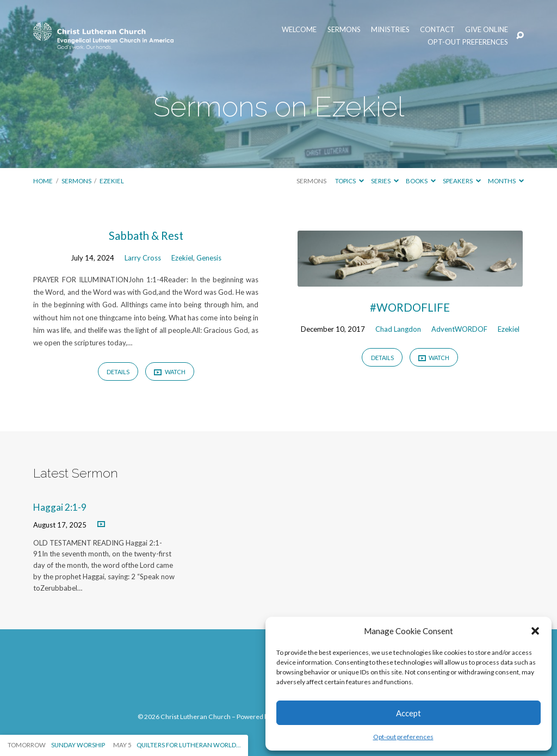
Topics (349, 181)
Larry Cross (143, 258)
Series (385, 181)
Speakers (462, 181)
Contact (437, 30)
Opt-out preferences (403, 737)
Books (421, 181)
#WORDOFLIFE (410, 307)
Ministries (390, 30)
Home (43, 181)
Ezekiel (112, 181)
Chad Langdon (398, 329)
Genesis (209, 258)
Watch (170, 372)
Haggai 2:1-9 (60, 507)
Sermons (344, 30)
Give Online (487, 30)
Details (118, 372)
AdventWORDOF (459, 329)
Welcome (299, 30)
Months (506, 181)
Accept (409, 713)
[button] (535, 631)
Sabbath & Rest (146, 236)
